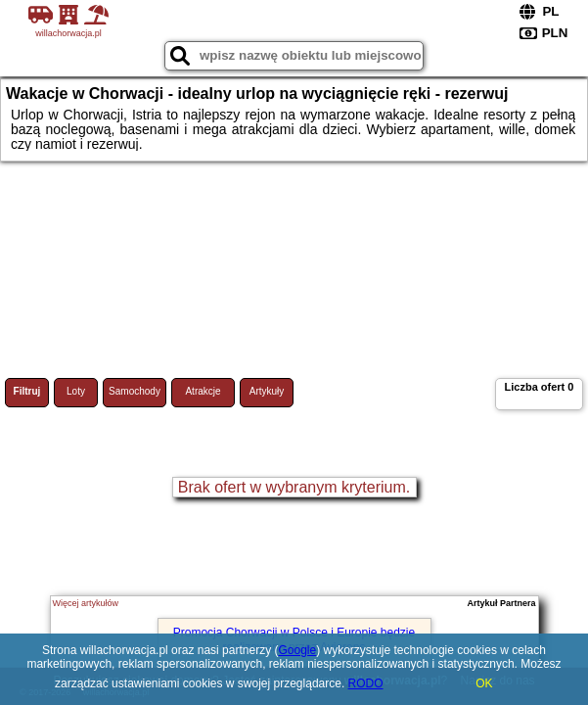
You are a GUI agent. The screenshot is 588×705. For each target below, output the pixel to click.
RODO (366, 683)
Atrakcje (203, 391)
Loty (76, 391)
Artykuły (267, 391)
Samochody (135, 391)
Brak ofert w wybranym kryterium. (294, 487)
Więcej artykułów (86, 603)
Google (297, 650)
